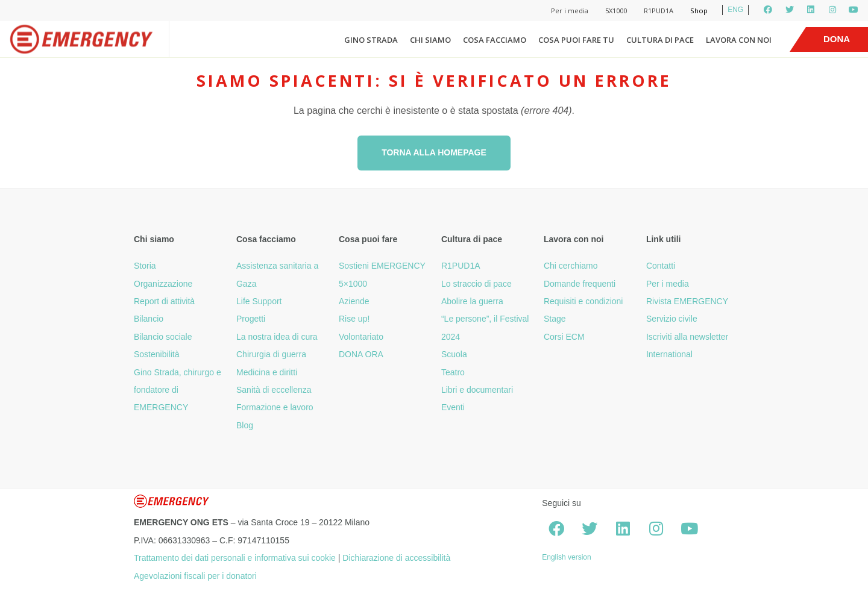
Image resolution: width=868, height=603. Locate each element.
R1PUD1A (659, 11)
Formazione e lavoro (275, 407)
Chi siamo (430, 40)
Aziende (354, 301)
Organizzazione (163, 284)
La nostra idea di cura (277, 337)
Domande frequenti (580, 284)
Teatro (453, 372)
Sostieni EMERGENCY (382, 266)
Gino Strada (371, 40)
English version (566, 557)
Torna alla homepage (434, 152)
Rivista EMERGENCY (687, 301)
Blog (245, 425)
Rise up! (354, 319)
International (669, 354)
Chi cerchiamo (571, 266)
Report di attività (164, 301)
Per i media (570, 11)
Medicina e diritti (267, 372)
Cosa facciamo (495, 40)
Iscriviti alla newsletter (687, 337)
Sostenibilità (157, 354)
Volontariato (361, 337)
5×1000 (353, 284)
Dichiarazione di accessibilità (396, 558)
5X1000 (616, 11)
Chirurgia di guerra (271, 354)
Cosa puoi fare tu (576, 40)
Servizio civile (672, 319)
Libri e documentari (477, 390)
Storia (145, 266)
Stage (555, 319)
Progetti (251, 319)
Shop (699, 11)
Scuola (454, 354)
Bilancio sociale (163, 337)
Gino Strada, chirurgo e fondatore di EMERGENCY (178, 390)
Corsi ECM (564, 337)
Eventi (453, 407)
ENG (735, 10)
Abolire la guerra (472, 301)
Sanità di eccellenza (274, 390)
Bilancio (149, 319)
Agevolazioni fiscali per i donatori (195, 576)
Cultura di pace (660, 40)
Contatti (661, 266)
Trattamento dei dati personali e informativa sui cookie (235, 558)
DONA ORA (361, 354)
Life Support (259, 301)
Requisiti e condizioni (583, 301)
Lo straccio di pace (476, 284)
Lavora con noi (739, 40)
